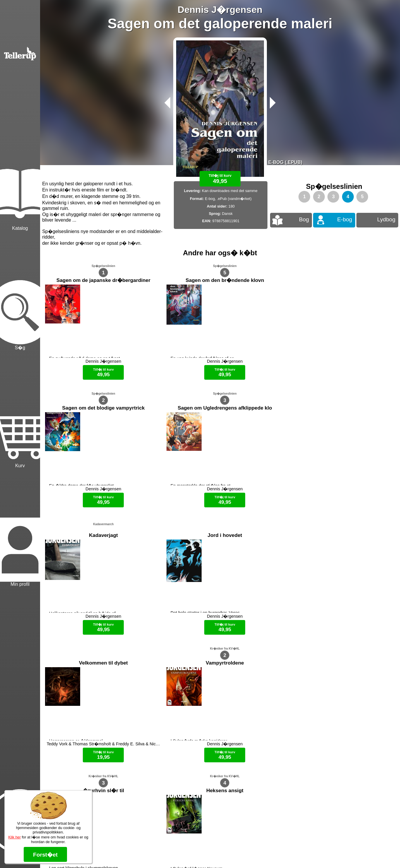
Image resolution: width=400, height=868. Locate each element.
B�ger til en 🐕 (230, 853)
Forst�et (45, 855)
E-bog (345, 219)
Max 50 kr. (205, 853)
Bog (304, 219)
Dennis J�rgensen (220, 10)
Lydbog (386, 219)
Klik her (14, 837)
